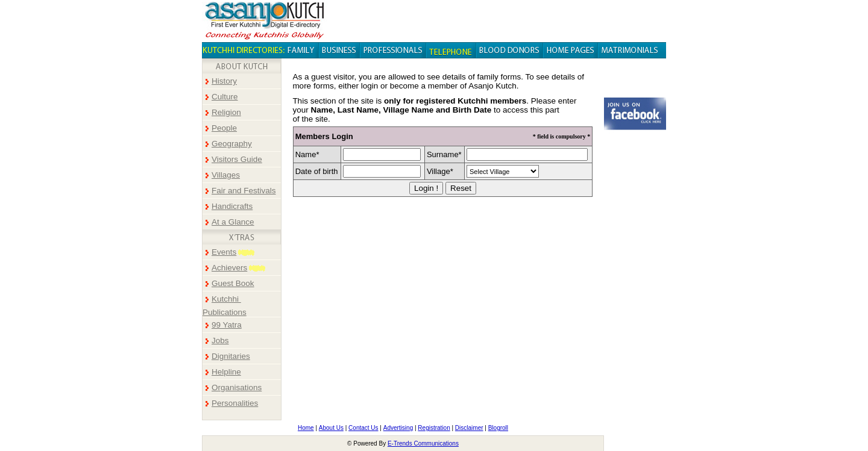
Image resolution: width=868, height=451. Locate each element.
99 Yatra (227, 325)
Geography (232, 144)
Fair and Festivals (244, 191)
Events (224, 252)
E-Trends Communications (423, 443)
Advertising (398, 428)
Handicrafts (232, 206)
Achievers (229, 268)
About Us (331, 428)
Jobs (220, 341)
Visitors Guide (237, 159)
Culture (225, 97)
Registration (434, 428)
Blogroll (498, 428)
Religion (226, 112)
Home (306, 428)
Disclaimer (469, 428)
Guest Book (233, 283)
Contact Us (363, 428)
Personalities (235, 403)
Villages (226, 175)
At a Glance (233, 222)
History (224, 81)
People (224, 128)
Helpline (226, 372)
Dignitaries (231, 356)
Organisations (237, 387)
